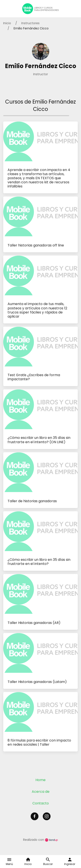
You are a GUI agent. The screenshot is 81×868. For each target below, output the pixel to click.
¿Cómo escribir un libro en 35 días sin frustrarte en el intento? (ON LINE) (39, 440)
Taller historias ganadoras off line (36, 245)
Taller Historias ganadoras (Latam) (37, 682)
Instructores (30, 23)
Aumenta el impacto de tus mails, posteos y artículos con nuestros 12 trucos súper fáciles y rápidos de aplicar (37, 310)
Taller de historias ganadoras (32, 501)
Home (40, 780)
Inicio (7, 23)
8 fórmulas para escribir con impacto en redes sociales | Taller (39, 742)
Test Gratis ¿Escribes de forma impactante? (34, 377)
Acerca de (41, 792)
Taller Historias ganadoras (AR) (34, 623)
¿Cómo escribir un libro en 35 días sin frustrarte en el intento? (39, 562)
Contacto (41, 803)
